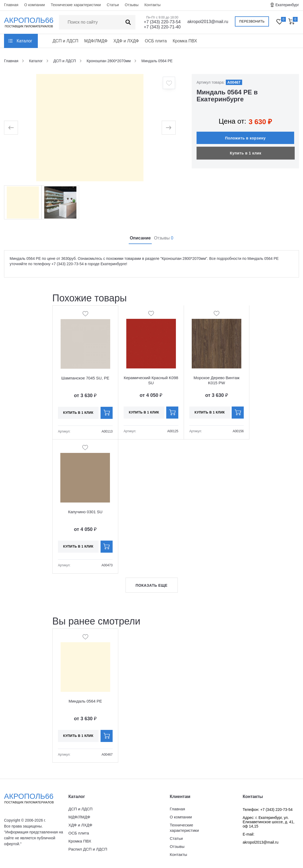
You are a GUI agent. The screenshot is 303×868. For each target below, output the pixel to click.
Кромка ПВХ (185, 41)
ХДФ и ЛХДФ (126, 41)
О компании (34, 5)
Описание (140, 238)
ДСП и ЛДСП (65, 41)
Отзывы (132, 5)
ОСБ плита (156, 41)
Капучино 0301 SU (85, 512)
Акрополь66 (34, 798)
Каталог (24, 41)
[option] (90, 128)
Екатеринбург (287, 5)
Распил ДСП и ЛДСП (88, 849)
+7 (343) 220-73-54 (162, 22)
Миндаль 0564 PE (85, 701)
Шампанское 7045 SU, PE (85, 378)
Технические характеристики (76, 5)
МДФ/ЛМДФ (96, 41)
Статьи (113, 5)
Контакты (152, 5)
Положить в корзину (245, 135)
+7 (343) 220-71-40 (162, 27)
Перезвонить (252, 21)
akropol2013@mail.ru (208, 22)
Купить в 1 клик (245, 150)
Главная (11, 5)
